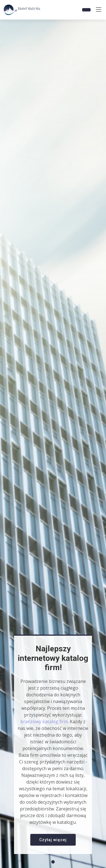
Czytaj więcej (53, 840)
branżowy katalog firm (44, 722)
